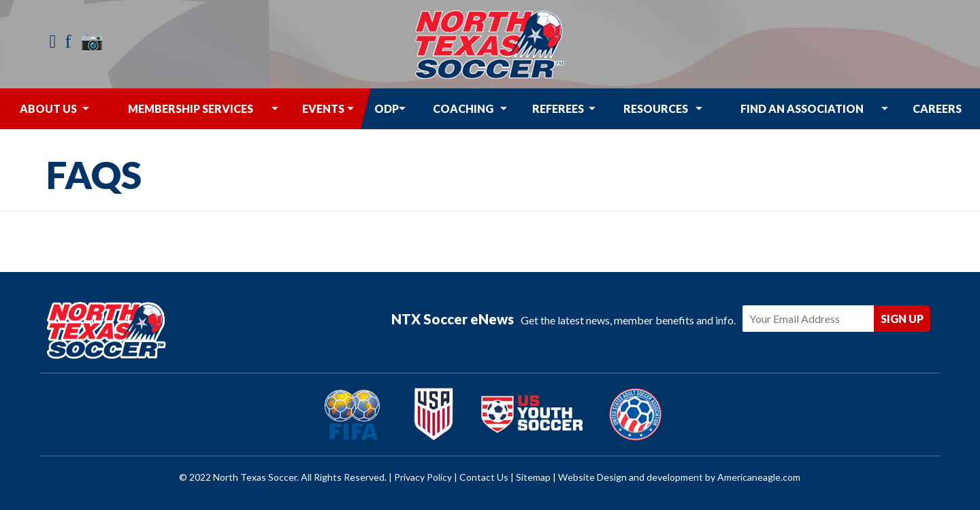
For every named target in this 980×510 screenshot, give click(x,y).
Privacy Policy (423, 477)
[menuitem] (48, 109)
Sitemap (533, 477)
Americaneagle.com (759, 477)
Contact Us (484, 477)
